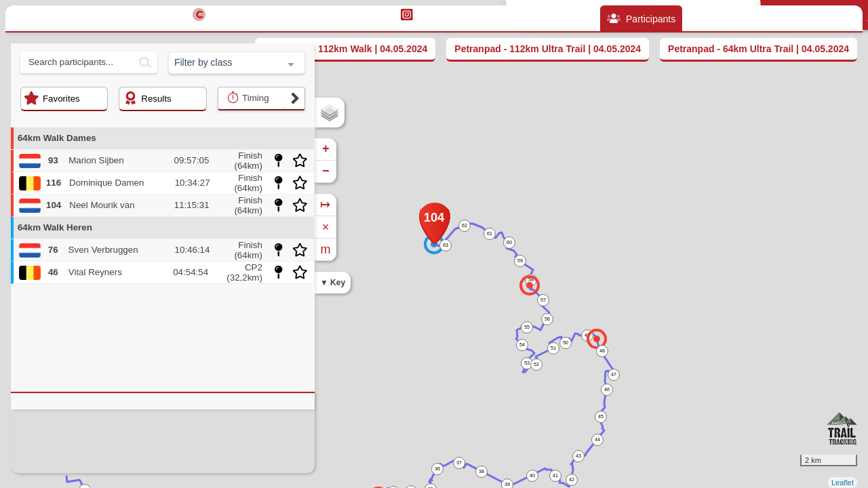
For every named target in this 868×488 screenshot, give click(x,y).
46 (607, 389)
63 (446, 245)
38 (481, 471)
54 (522, 345)
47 (614, 374)
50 (566, 343)
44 (597, 440)
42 (572, 480)
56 (547, 319)
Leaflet (843, 483)
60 (509, 242)
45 (601, 416)
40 (532, 475)
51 (553, 348)
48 (602, 351)
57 (543, 300)
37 (459, 463)
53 (527, 363)
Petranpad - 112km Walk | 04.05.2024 (345, 49)
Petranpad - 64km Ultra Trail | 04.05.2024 (758, 49)
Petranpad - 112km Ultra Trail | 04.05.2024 (548, 49)
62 (465, 225)
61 (490, 233)
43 (578, 456)
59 (520, 261)
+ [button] (326, 149)
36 (437, 469)
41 (555, 475)
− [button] (326, 171)
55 (527, 327)
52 (536, 364)
